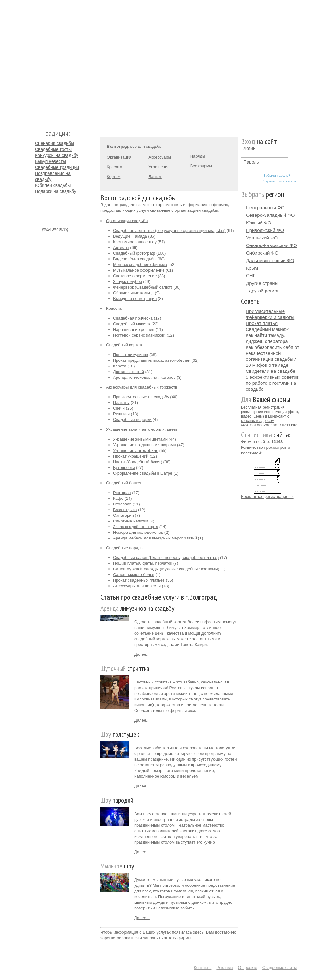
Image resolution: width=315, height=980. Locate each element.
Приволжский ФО (265, 230)
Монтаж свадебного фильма (140, 265)
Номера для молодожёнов (138, 532)
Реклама (225, 968)
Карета (120, 366)
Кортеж (114, 177)
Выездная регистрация (135, 299)
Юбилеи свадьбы (53, 185)
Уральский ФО (262, 238)
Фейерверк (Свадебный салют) (143, 287)
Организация (119, 157)
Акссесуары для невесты (137, 586)
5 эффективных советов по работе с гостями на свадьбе (272, 383)
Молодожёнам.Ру (37, 62)
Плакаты (121, 403)
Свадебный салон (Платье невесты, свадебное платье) (166, 558)
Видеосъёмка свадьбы (135, 259)
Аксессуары (160, 157)
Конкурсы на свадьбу (57, 155)
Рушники (121, 414)
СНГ (251, 276)
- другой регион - (264, 291)
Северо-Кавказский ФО (272, 245)
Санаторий (123, 515)
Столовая (122, 504)
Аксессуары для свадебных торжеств (142, 387)
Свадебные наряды (125, 548)
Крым (252, 268)
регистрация (274, 407)
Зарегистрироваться (280, 181)
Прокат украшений (131, 456)
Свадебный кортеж (124, 345)
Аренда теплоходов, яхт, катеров (144, 377)
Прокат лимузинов (131, 355)
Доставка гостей (129, 372)
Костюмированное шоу (135, 242)
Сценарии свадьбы (54, 143)
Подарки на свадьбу (56, 191)
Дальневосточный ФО (270, 260)
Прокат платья (262, 323)
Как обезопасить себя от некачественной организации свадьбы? (272, 353)
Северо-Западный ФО (270, 215)
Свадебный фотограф (134, 253)
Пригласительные (265, 311)
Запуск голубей (128, 282)
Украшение (159, 167)
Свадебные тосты (53, 149)
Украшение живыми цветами (140, 439)
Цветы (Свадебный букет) (138, 462)
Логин (249, 148)
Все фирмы (201, 166)
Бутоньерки (124, 467)
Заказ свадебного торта (136, 527)
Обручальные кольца (133, 293)
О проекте (248, 968)
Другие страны (262, 283)
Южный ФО (259, 223)
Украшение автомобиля (136, 450)
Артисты (121, 248)
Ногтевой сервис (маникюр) (139, 335)
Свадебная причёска (133, 318)
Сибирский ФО (262, 253)
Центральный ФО (265, 208)
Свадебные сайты (280, 968)
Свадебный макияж (132, 324)
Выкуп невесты (50, 161)
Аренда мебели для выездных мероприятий (155, 538)
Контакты (203, 968)
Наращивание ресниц (134, 329)
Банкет (155, 177)
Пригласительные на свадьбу (141, 397)
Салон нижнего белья (134, 575)
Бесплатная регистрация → (267, 496)
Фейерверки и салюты (270, 317)
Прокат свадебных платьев (139, 580)
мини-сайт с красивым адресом (265, 418)
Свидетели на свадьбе (270, 371)
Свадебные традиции (57, 167)
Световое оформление (135, 276)
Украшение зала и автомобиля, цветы (142, 429)
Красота (115, 167)
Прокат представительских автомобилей (152, 360)
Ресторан (122, 493)
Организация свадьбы (127, 221)
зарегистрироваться (120, 938)
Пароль (251, 162)
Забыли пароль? (277, 176)
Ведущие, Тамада (130, 236)
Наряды (198, 156)
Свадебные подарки (132, 420)
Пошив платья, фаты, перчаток (143, 563)
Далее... (142, 654)
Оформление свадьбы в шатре (143, 473)
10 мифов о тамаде (267, 365)
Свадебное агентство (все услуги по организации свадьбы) (169, 231)
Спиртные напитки (131, 521)
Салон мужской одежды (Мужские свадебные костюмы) (166, 569)
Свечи (119, 408)
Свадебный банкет (124, 483)
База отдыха (125, 510)
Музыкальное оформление (139, 270)
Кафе (118, 498)
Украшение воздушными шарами (144, 445)
